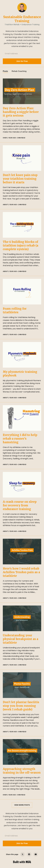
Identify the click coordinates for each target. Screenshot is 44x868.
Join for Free (22, 61)
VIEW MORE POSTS (22, 805)
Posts (5, 71)
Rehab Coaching (19, 71)
